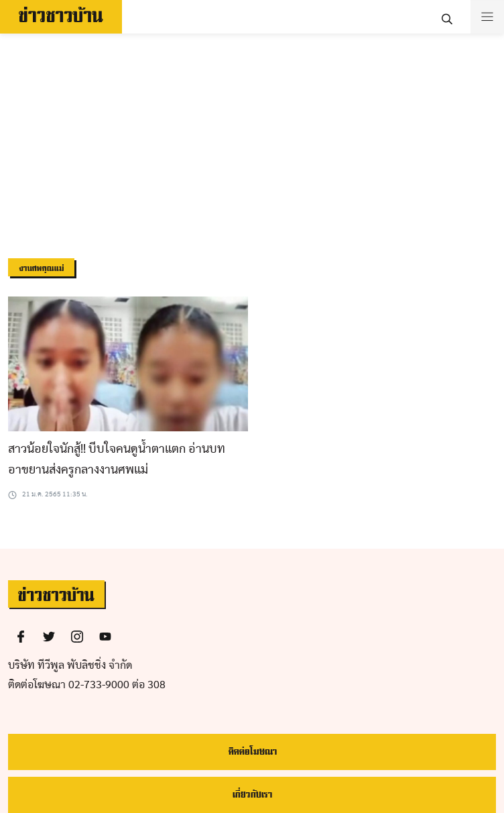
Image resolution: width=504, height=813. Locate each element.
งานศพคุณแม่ (41, 269)
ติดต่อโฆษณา (252, 752)
